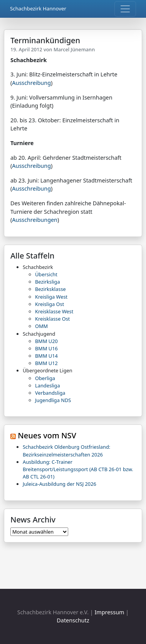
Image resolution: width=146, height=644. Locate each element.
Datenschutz (73, 620)
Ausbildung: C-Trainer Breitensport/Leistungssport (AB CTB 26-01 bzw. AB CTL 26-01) (78, 469)
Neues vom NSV (47, 435)
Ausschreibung (31, 83)
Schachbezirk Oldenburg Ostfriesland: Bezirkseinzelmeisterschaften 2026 (66, 450)
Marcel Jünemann (74, 49)
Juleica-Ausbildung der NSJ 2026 (60, 484)
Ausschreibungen (35, 220)
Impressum (109, 612)
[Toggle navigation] (125, 9)
